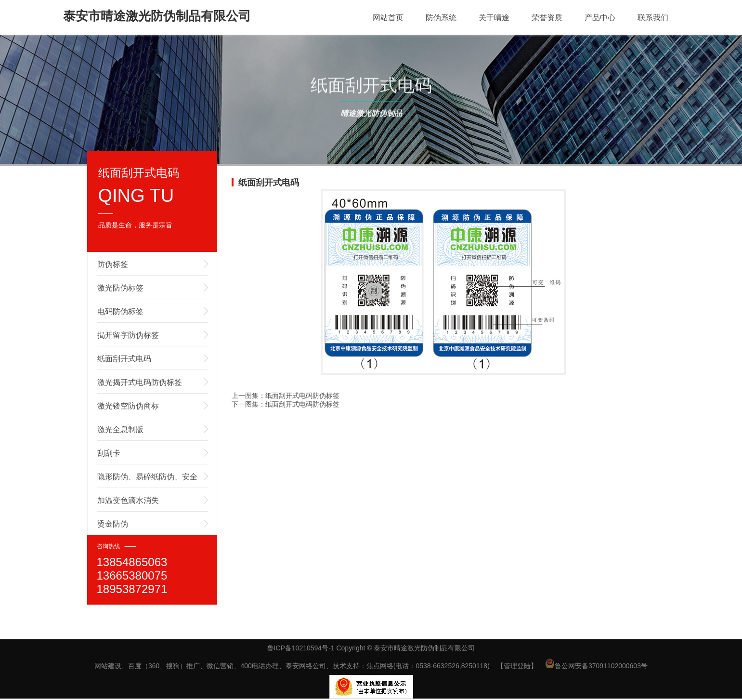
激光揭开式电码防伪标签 (140, 382)
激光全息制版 (120, 429)
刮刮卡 (109, 453)
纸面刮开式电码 (124, 359)
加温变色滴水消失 (128, 500)
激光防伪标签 (120, 288)
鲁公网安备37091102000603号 (596, 666)
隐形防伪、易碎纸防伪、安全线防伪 (147, 480)
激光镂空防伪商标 (128, 406)
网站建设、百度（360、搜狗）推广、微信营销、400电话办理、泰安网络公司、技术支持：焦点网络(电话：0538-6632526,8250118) (292, 666)
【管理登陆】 (517, 666)
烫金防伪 (113, 524)
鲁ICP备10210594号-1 (301, 648)
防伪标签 (113, 264)
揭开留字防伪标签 (128, 335)
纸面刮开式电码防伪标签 (302, 396)
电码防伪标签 (120, 311)
